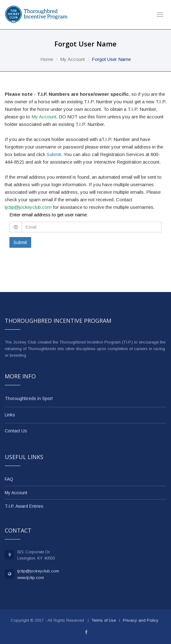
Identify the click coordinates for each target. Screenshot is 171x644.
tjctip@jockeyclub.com (28, 207)
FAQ (9, 479)
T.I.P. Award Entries (24, 506)
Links (10, 415)
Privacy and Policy (141, 620)
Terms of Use (104, 620)
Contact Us (16, 431)
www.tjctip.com (31, 578)
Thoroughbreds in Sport (29, 398)
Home (47, 59)
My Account (72, 59)
